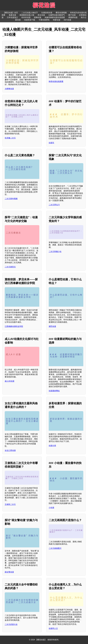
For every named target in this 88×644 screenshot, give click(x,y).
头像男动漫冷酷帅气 (57, 15)
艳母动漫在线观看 (56, 81)
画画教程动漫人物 (27, 15)
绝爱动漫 (57, 20)
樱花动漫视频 (61, 13)
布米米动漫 (26, 17)
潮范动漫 (52, 326)
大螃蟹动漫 (9, 89)
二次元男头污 (54, 205)
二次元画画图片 (55, 548)
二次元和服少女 (55, 252)
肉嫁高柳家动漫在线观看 (55, 17)
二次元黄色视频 (11, 199)
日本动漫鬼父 (12, 17)
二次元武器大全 (11, 624)
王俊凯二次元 (10, 504)
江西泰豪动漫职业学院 (14, 326)
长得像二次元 (10, 138)
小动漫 (51, 508)
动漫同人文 (53, 628)
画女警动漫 (9, 572)
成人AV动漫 (10, 381)
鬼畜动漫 (12, 15)
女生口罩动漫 (10, 450)
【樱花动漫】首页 (11, 13)
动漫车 (51, 143)
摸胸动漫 (38, 17)
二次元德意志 (10, 267)
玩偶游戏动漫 (47, 13)
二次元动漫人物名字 (30, 13)
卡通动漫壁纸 (44, 20)
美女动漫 (41, 15)
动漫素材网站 (54, 391)
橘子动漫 (72, 15)
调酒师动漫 (73, 17)
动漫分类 (52, 446)
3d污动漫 (67, 20)
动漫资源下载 (30, 20)
